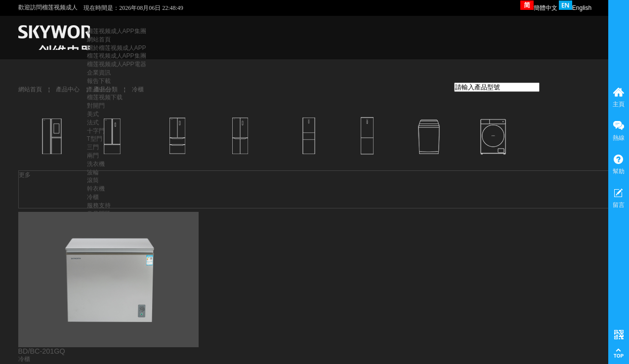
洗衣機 (96, 164)
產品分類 (106, 89)
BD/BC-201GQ (42, 351)
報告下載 (99, 81)
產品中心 (68, 89)
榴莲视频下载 (105, 97)
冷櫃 (138, 89)
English (575, 8)
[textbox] (497, 87)
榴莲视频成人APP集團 (117, 31)
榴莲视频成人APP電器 (117, 64)
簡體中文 (539, 8)
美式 (93, 114)
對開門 (96, 106)
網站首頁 (99, 40)
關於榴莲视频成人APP (117, 48)
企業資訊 (99, 73)
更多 (25, 175)
